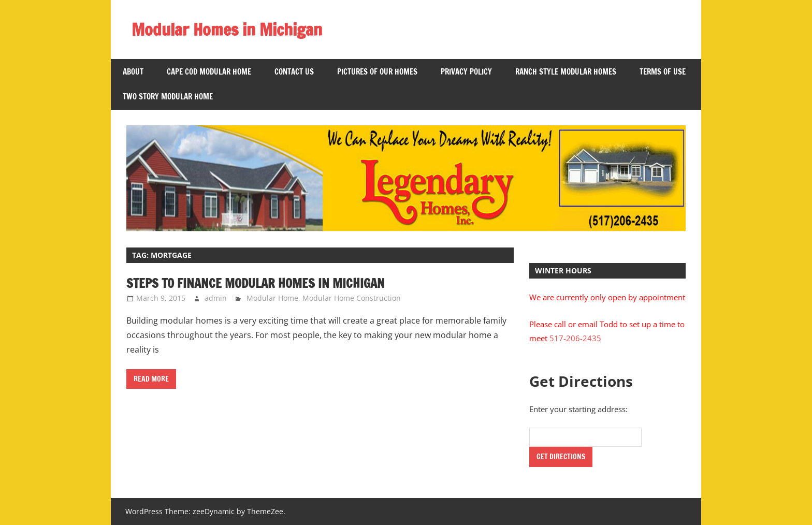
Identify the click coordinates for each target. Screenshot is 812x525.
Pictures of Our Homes (377, 72)
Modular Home (272, 298)
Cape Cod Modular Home (209, 72)
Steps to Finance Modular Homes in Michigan (256, 283)
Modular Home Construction (352, 298)
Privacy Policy (466, 72)
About (133, 72)
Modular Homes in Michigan (227, 30)
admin (216, 298)
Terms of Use (663, 72)
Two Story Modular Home (168, 97)
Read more (151, 379)
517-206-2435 (575, 338)
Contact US (294, 72)
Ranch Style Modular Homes (566, 72)
